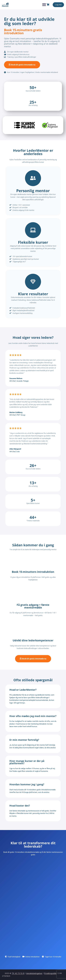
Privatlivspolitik (50, 973)
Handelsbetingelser (34, 973)
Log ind (58, 5)
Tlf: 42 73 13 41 (18, 973)
